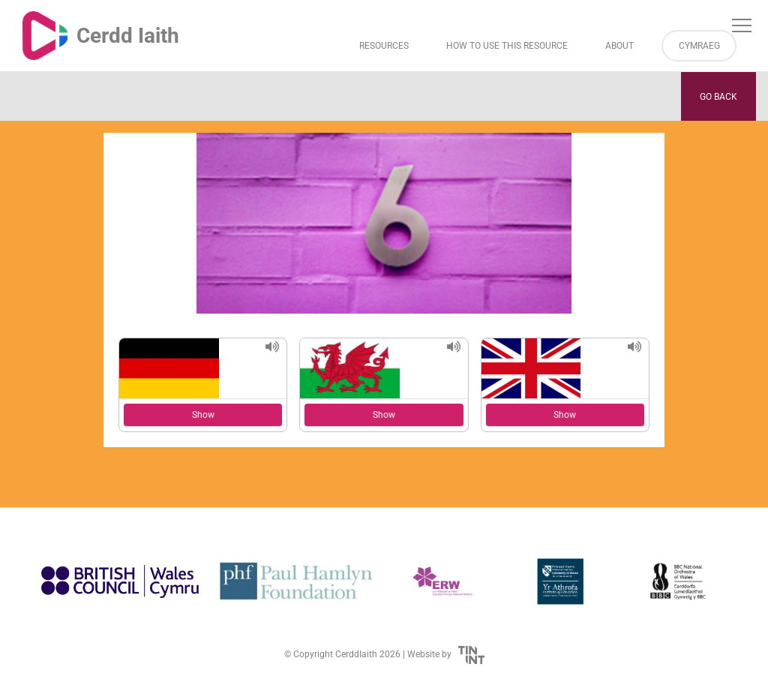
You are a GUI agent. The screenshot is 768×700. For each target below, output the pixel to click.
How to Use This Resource (507, 46)
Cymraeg (699, 46)
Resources (384, 46)
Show (203, 415)
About (619, 46)
